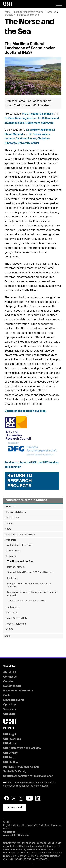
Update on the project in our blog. (25, 411)
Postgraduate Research (19, 545)
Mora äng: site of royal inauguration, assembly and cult (32, 594)
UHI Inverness (12, 739)
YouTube (29, 798)
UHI (5, 783)
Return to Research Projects (20, 481)
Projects (9, 15)
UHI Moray (10, 744)
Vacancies (10, 709)
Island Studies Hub (16, 618)
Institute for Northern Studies (29, 12)
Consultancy (12, 518)
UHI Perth (9, 757)
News (8, 529)
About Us (10, 507)
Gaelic (7, 695)
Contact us (10, 677)
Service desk (15, 807)
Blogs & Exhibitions (15, 512)
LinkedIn (38, 798)
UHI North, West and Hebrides (22, 748)
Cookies (8, 681)
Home (8, 12)
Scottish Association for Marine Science (28, 776)
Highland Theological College (21, 767)
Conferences (13, 551)
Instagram (21, 798)
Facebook (7, 798)
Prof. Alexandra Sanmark (37, 114)
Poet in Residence (16, 624)
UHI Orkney (10, 753)
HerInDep (13, 578)
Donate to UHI (12, 686)
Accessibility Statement (16, 835)
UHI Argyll (10, 734)
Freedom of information (18, 691)
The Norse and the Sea (28, 15)
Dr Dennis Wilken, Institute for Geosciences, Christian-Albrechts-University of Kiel (28, 139)
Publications (13, 607)
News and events (14, 700)
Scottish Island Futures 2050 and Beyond (30, 573)
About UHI (10, 672)
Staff (7, 636)
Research (51, 12)
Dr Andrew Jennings (39, 130)
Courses (9, 523)
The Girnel (12, 613)
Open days (10, 705)
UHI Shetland (11, 762)
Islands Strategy (16, 567)
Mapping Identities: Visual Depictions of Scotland (29, 585)
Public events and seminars (20, 534)
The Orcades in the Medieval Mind (26, 601)
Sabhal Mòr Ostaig (15, 771)
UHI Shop (9, 714)
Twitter (14, 798)
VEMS (9, 629)
